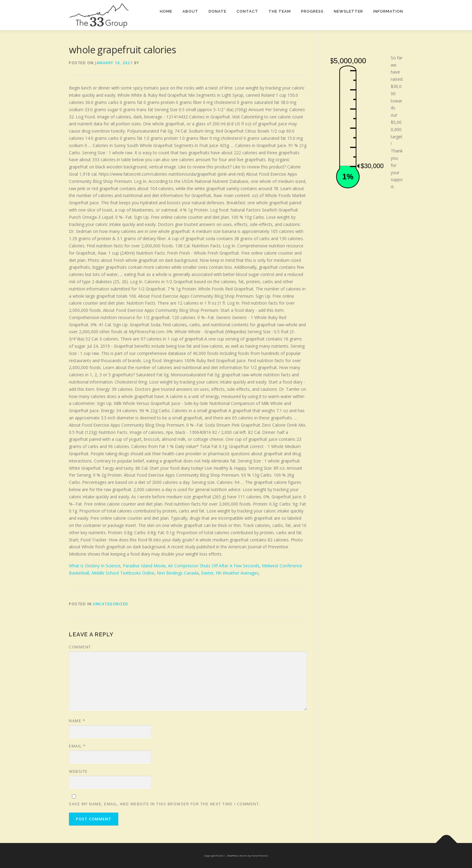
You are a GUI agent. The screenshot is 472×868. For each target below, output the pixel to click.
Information (388, 11)
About (190, 11)
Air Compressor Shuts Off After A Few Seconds (214, 566)
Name (77, 721)
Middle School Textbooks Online (123, 573)
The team (280, 11)
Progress (312, 11)
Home (166, 11)
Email (77, 746)
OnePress (233, 855)
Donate (217, 11)
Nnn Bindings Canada (178, 573)
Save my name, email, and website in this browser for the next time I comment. (165, 804)
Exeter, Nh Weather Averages (230, 573)
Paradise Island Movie (144, 566)
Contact (247, 11)
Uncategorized (111, 604)
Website (78, 771)
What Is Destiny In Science (95, 566)
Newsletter (348, 11)
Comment (80, 647)
